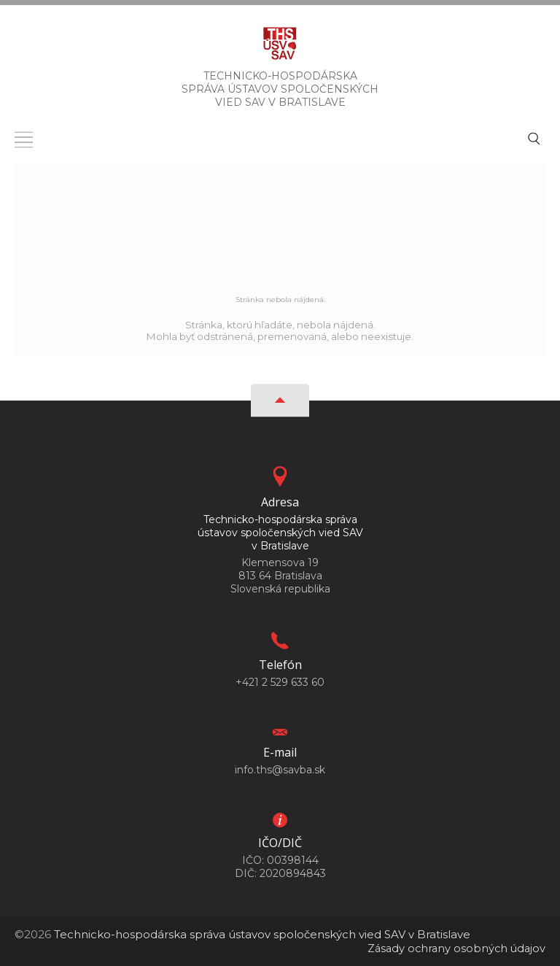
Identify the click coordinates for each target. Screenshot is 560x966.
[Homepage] (280, 47)
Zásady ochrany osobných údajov (454, 948)
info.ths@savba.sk (280, 770)
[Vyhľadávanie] (534, 137)
